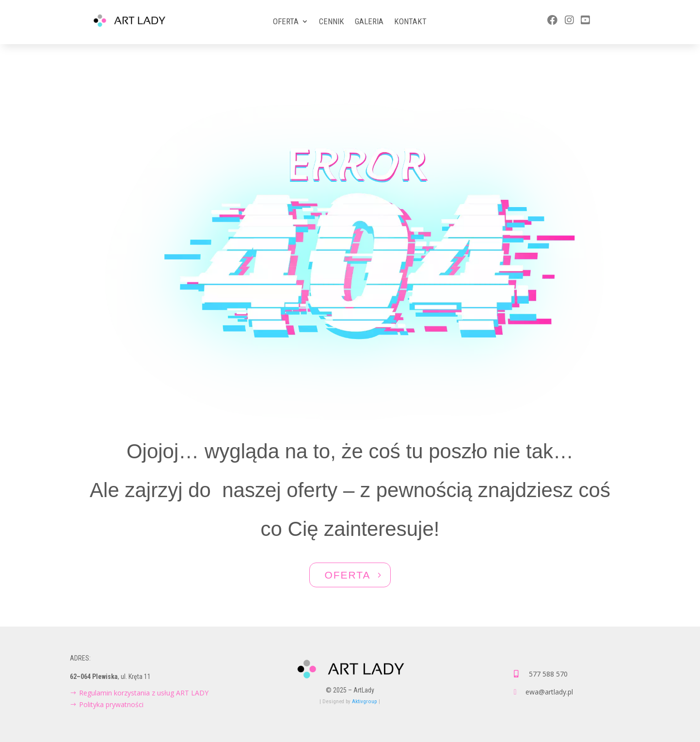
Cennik (332, 22)
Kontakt (410, 22)
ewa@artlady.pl (549, 692)
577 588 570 (548, 674)
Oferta (286, 22)
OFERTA (347, 575)
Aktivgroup (365, 702)
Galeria (369, 22)
